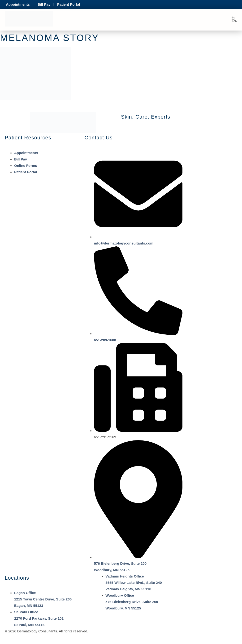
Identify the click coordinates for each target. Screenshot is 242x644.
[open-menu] (234, 20)
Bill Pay (44, 4)
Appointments (18, 4)
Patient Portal (69, 4)
